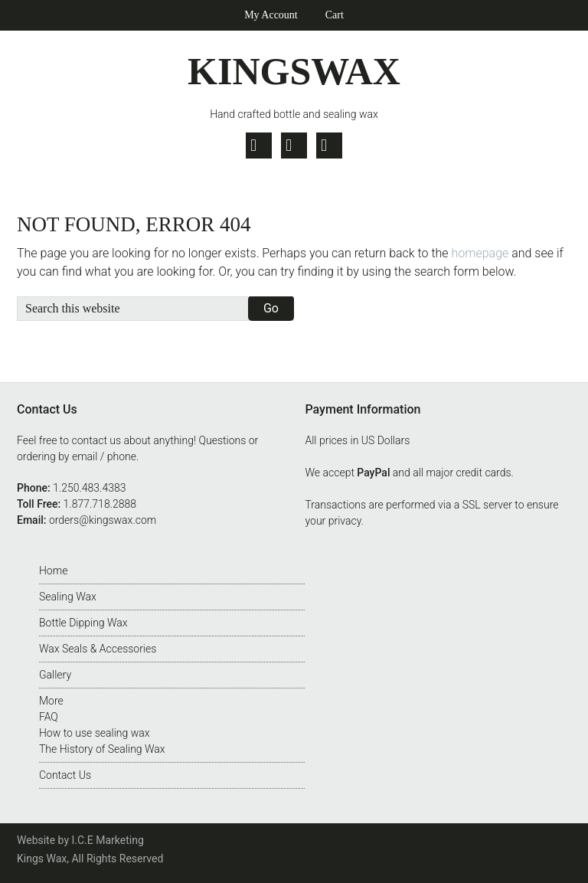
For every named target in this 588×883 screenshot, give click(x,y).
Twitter (259, 146)
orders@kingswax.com (103, 520)
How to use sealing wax (95, 733)
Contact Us (65, 775)
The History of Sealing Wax (102, 749)
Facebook (294, 146)
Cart (335, 15)
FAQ (49, 717)
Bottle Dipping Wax (83, 623)
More (51, 701)
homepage (480, 253)
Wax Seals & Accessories (98, 649)
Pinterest (329, 146)
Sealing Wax (68, 597)
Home (53, 571)
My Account (271, 15)
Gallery (55, 675)
